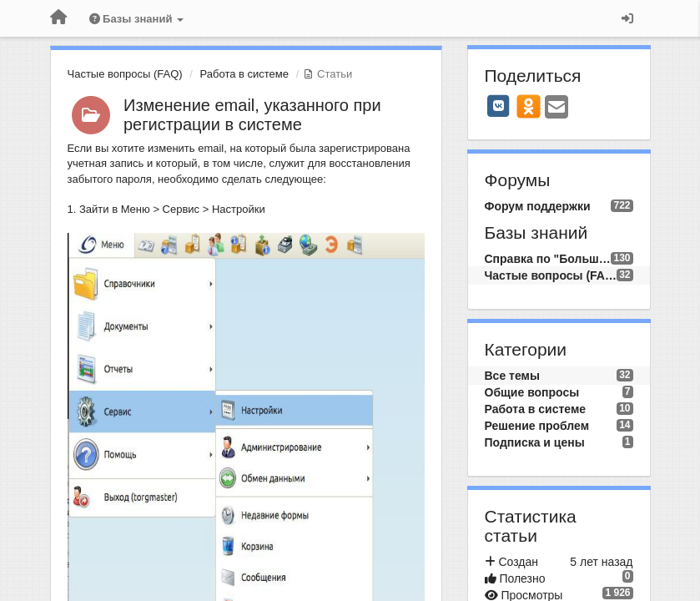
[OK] (529, 106)
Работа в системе (245, 74)
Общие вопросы (532, 392)
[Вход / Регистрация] (627, 18)
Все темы (512, 376)
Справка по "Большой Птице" (548, 259)
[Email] (556, 108)
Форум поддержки (538, 206)
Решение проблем (537, 426)
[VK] (499, 106)
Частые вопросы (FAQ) (125, 74)
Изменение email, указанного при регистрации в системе (252, 115)
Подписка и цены (535, 442)
